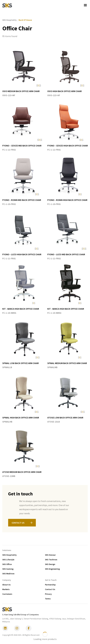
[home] (7, 5)
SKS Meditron (8, 574)
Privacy (48, 594)
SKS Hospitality (9, 555)
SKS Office (7, 564)
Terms (48, 599)
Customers (7, 594)
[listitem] (24, 71)
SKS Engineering (52, 569)
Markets (6, 589)
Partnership (50, 585)
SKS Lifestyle (8, 560)
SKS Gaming (8, 569)
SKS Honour (50, 555)
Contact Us (50, 589)
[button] (85, 5)
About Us (6, 585)
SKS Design (50, 564)
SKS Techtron (51, 560)
